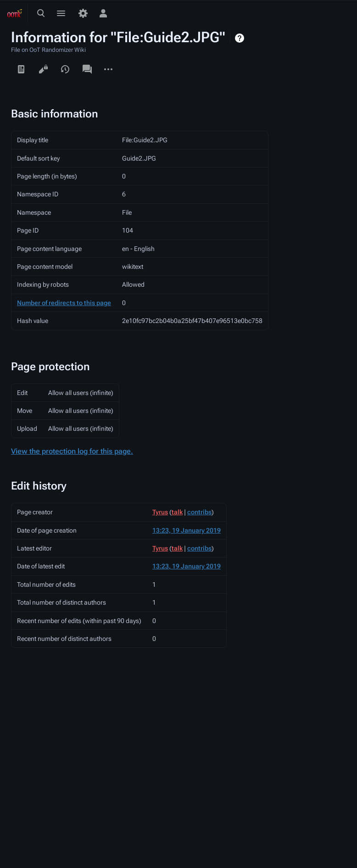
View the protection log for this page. (72, 451)
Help (241, 38)
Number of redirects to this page (64, 303)
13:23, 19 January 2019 (187, 530)
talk (177, 512)
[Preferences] (83, 13)
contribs (199, 512)
